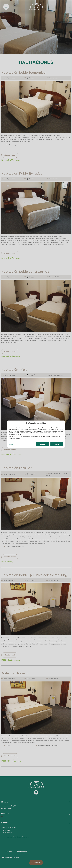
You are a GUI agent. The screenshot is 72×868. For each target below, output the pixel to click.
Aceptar (57, 444)
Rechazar (42, 444)
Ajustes (11, 444)
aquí (17, 437)
